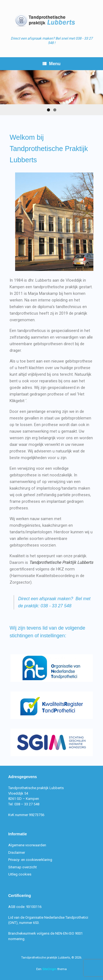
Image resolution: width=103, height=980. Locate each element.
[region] (51, 93)
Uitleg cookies (20, 874)
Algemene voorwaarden (27, 845)
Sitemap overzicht (23, 867)
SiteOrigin (49, 969)
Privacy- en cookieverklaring (30, 860)
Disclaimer (17, 853)
